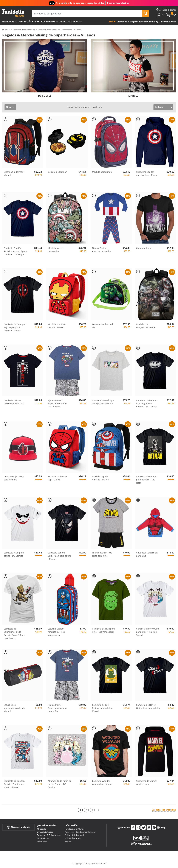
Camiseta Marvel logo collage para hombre (103, 402)
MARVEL (133, 96)
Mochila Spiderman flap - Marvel (58, 478)
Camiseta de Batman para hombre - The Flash (147, 480)
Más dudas (42, 841)
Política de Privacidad (74, 835)
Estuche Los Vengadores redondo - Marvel (15, 708)
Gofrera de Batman (57, 172)
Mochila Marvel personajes (56, 250)
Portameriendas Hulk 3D (103, 326)
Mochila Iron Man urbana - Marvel (57, 326)
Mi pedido (42, 829)
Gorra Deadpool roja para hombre (14, 478)
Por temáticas (28, 22)
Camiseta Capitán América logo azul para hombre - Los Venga (15, 251)
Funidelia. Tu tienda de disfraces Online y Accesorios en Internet (13, 13)
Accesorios (48, 22)
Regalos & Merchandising (24, 30)
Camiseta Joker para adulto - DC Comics (14, 554)
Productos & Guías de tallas (49, 835)
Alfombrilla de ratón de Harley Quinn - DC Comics (60, 784)
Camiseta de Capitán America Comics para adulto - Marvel (14, 784)
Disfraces (8, 22)
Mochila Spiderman (102, 172)
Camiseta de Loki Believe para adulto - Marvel (103, 708)
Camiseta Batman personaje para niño (14, 402)
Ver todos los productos (164, 810)
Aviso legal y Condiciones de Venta (80, 832)
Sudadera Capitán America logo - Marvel (147, 173)
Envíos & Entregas (45, 832)
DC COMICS (45, 96)
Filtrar (9, 107)
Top (111, 22)
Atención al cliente (19, 827)
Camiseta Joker (144, 248)
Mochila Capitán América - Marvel (101, 478)
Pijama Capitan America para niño (101, 250)
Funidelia (6, 30)
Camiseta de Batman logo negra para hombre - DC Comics (147, 403)
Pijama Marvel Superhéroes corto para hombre (57, 403)
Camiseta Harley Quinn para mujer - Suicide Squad (148, 632)
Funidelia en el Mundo (75, 829)
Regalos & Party (70, 22)
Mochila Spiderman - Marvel (14, 173)
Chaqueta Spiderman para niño (147, 554)
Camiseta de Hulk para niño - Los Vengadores (104, 630)
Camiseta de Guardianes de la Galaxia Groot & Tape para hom (14, 633)
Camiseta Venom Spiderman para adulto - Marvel (60, 556)
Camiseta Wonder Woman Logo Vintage (103, 782)
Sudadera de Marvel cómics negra (146, 782)
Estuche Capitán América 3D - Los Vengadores (56, 632)
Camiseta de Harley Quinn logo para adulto (148, 706)
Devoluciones (43, 838)
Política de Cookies (73, 838)
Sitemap (68, 841)
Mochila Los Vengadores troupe (146, 326)
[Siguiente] (98, 810)
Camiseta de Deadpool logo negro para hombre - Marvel (15, 327)
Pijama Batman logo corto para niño (102, 554)
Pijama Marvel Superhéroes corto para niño (57, 708)
